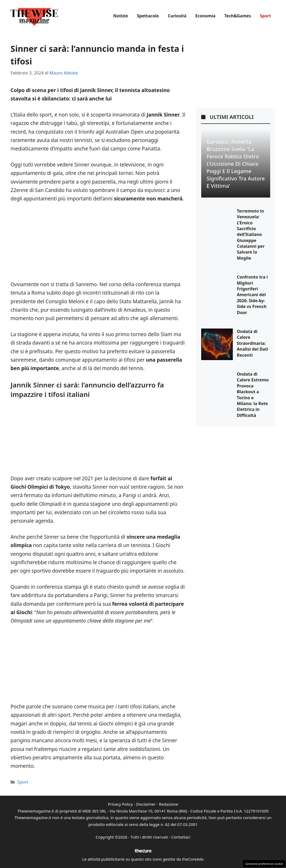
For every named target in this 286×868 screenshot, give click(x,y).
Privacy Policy (120, 804)
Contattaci (181, 837)
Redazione (168, 804)
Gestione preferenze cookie (264, 864)
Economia (205, 16)
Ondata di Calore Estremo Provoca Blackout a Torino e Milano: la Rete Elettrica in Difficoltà (253, 395)
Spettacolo (148, 16)
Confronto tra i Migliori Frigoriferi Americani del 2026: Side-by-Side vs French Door (252, 295)
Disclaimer (146, 804)
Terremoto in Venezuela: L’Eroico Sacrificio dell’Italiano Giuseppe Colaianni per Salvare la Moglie (251, 234)
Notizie (121, 16)
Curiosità (177, 16)
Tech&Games (238, 16)
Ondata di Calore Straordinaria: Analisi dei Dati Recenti (252, 343)
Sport (265, 16)
